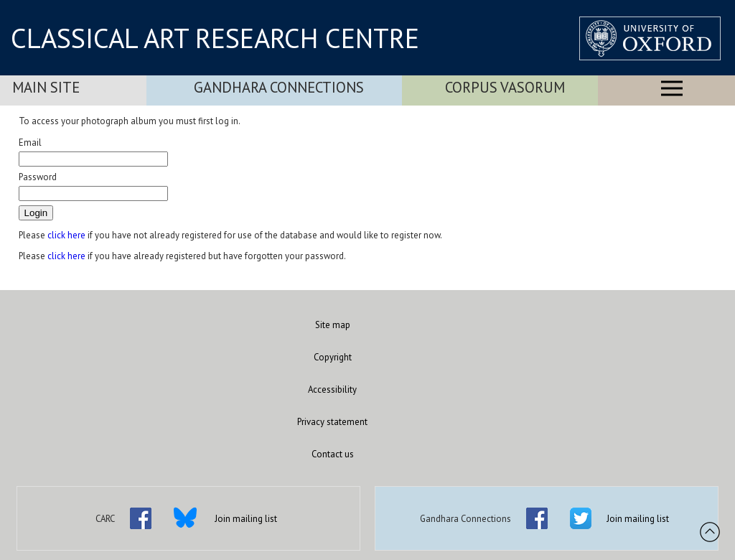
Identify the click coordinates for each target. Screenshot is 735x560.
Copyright (333, 357)
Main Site (46, 87)
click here (66, 235)
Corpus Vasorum (505, 87)
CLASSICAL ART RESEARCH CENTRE (215, 38)
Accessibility (332, 389)
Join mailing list (246, 519)
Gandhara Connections (279, 87)
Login (36, 213)
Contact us (333, 454)
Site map (333, 325)
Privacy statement (332, 422)
